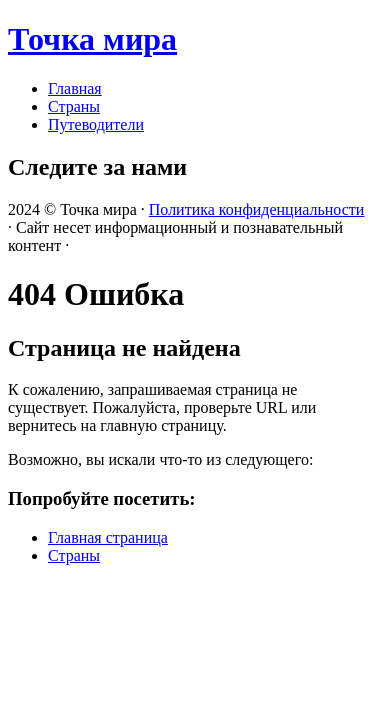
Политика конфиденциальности (257, 209)
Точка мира (92, 39)
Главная (75, 88)
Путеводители (96, 124)
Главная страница (108, 537)
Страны (74, 106)
